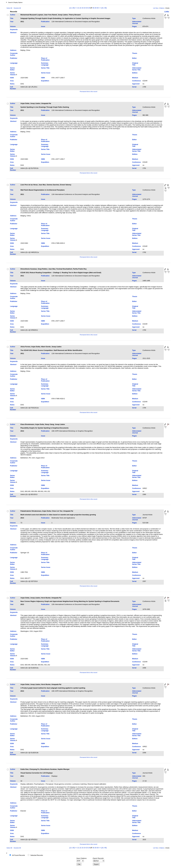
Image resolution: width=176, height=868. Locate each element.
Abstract (13, 33)
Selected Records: (37, 855)
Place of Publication (45, 59)
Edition (135, 73)
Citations (162, 8)
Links (167, 12)
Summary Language (45, 64)
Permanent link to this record (88, 92)
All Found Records (18, 855)
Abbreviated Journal (137, 22)
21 (78, 8)
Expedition (45, 81)
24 (85, 8)
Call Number (13, 88)
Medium (135, 78)
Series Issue (46, 73)
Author (13, 15)
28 (93, 8)
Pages (134, 26)
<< (76, 8)
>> (100, 8)
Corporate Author (14, 54)
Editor (134, 58)
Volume (13, 26)
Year (12, 22)
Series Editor (12, 69)
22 (80, 8)
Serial (134, 87)
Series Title (45, 68)
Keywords (14, 29)
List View (156, 8)
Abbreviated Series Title (137, 69)
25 (87, 8)
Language (14, 63)
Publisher (14, 58)
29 (96, 8)
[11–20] (72, 8)
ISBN (43, 78)
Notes (12, 84)
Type (134, 18)
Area (12, 81)
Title (12, 18)
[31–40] (104, 8)
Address (13, 50)
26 (89, 8)
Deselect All (17, 8)
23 (82, 8)
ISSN (12, 78)
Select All (9, 8)
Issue (43, 26)
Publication (45, 22)
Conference (136, 81)
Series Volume (13, 74)
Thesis (135, 53)
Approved (136, 84)
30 (98, 8)
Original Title (135, 64)
